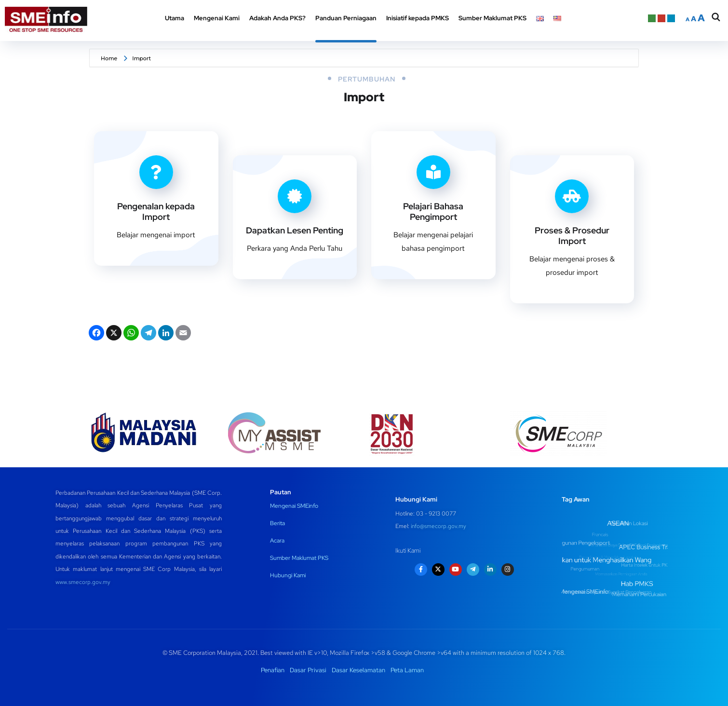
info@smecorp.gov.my (438, 526)
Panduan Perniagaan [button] (346, 18)
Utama (175, 18)
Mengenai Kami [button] (217, 18)
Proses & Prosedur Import (572, 236)
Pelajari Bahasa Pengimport (433, 211)
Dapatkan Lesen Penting (295, 230)
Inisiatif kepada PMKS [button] (418, 18)
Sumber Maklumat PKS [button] (492, 18)
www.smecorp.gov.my (83, 582)
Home (109, 58)
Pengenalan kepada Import (156, 211)
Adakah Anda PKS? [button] (277, 18)
